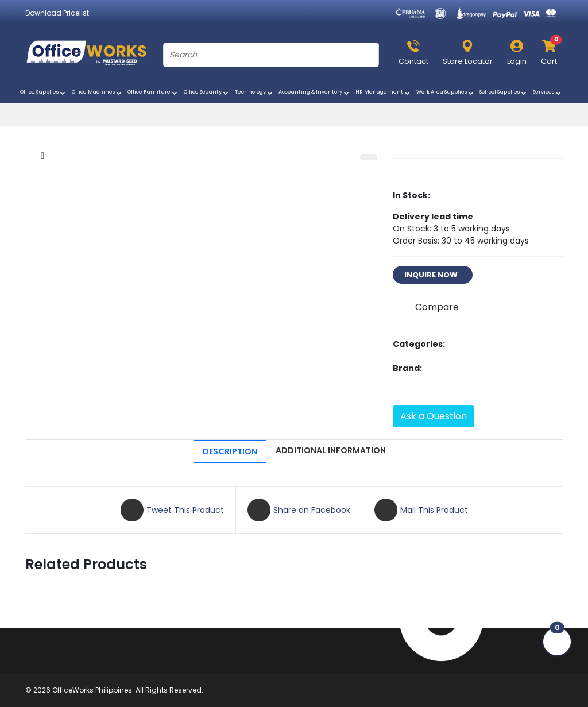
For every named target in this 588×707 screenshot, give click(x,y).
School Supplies (504, 93)
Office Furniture (153, 93)
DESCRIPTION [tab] (230, 451)
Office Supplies (44, 93)
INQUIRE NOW (433, 275)
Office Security (207, 93)
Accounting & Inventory (315, 93)
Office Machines (98, 93)
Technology (255, 93)
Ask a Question (434, 416)
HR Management (384, 93)
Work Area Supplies (446, 93)
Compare (437, 307)
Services (548, 93)
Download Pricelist (57, 13)
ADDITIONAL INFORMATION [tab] (331, 450)
